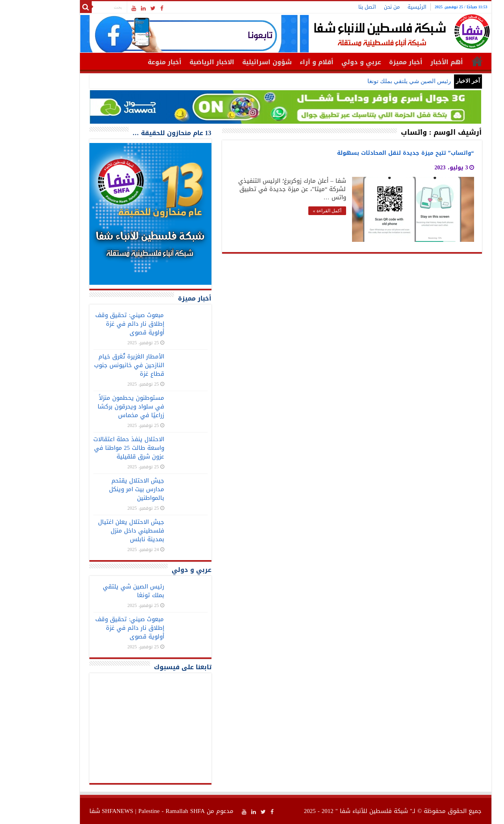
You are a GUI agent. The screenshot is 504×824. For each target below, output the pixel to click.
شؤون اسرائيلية (233, 62)
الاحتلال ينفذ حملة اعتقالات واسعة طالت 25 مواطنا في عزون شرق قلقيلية (95, 448)
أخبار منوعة (131, 62)
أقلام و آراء (283, 62)
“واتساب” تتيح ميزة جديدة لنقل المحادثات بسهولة (372, 153)
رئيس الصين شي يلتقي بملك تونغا (376, 81)
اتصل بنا (334, 7)
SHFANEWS (84, 811)
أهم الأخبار (413, 62)
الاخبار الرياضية (178, 62)
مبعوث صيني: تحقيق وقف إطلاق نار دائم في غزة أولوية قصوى (96, 324)
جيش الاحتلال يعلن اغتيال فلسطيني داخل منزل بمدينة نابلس (98, 531)
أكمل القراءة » (294, 211)
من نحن (358, 7)
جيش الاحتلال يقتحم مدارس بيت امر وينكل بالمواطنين (103, 489)
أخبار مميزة (372, 62)
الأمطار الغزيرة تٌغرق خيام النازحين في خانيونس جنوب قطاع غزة (96, 365)
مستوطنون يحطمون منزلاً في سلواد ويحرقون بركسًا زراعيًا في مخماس (97, 406)
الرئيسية (384, 7)
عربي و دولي (328, 62)
